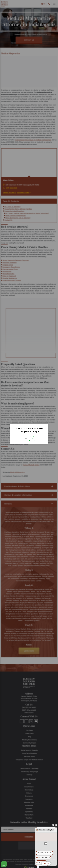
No (26, 439)
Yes (32, 439)
